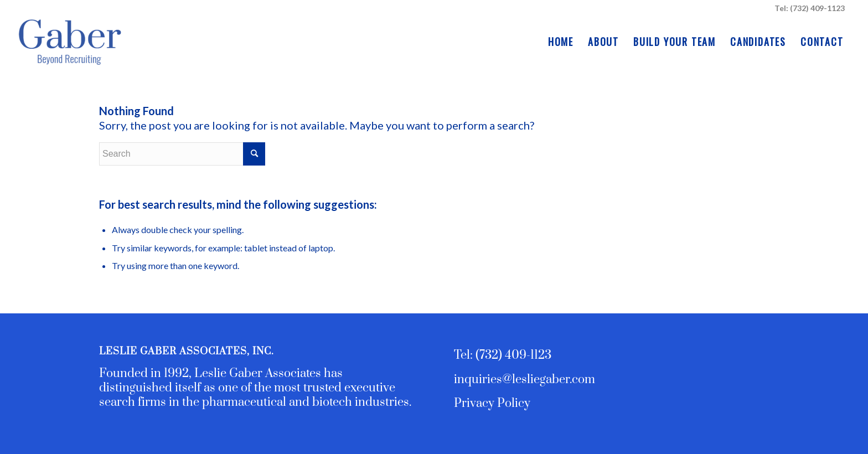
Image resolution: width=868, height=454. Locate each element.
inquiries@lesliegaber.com (525, 380)
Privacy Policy (492, 403)
